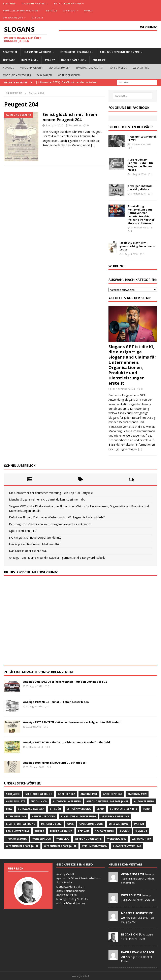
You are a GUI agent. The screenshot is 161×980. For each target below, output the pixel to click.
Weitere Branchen (69, 75)
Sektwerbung (104, 831)
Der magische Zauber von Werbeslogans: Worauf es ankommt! (50, 524)
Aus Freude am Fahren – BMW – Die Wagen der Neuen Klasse (141, 165)
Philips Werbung (61, 831)
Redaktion (75, 125)
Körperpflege (118, 68)
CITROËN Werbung (79, 809)
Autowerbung (144, 801)
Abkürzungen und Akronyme (20, 11)
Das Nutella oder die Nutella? (28, 551)
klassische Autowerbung (78, 816)
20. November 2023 (123, 389)
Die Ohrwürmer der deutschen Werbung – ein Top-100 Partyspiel (51, 493)
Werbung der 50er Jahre (22, 846)
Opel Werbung (119, 824)
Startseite (9, 4)
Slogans (141, 831)
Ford (146, 809)
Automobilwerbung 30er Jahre (107, 801)
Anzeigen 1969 (137, 794)
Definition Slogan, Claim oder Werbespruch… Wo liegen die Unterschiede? (57, 517)
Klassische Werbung (34, 4)
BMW (9, 809)
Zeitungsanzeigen (95, 846)
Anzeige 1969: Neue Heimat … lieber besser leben (56, 702)
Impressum (69, 11)
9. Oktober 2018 (34, 747)
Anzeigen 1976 (15, 801)
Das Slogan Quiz (13, 18)
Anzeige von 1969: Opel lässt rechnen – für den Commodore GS (65, 682)
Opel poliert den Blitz (23, 531)
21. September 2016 (141, 228)
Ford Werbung (16, 816)
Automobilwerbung (67, 801)
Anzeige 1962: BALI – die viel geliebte (141, 188)
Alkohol (8, 68)
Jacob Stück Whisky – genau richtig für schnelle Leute (137, 246)
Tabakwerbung (16, 839)
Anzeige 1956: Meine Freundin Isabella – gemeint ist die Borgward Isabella (57, 558)
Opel (70, 824)
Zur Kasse (37, 18)
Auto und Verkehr (31, 68)
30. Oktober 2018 (35, 767)
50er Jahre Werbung (39, 794)
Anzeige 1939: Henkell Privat (142, 138)
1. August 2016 (54, 125)
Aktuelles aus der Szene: (130, 298)
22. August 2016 (34, 706)
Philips (39, 831)
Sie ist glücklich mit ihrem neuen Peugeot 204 (70, 117)
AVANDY (88, 11)
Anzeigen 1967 (112, 794)
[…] (93, 145)
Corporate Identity (124, 809)
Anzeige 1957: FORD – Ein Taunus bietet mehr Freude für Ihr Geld (67, 742)
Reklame (84, 831)
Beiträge (52, 11)
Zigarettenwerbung (127, 846)
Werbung (63, 839)
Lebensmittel (141, 68)
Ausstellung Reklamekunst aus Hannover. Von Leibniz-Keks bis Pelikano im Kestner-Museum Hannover (141, 215)
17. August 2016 (34, 686)
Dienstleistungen (59, 68)
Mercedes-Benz (51, 824)
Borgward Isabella (31, 809)
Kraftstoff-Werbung (21, 824)
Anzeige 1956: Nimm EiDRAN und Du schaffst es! (55, 763)
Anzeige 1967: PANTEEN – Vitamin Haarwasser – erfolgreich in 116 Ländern (72, 722)
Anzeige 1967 (66, 794)
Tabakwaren (44, 75)
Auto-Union (39, 801)
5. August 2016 (138, 194)
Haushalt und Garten (90, 68)
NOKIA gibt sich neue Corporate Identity (35, 538)
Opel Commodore (91, 824)
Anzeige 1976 (89, 794)
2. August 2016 (34, 727)
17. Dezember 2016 (141, 144)
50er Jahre (13, 794)
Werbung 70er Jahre (88, 839)
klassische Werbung (115, 816)
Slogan (124, 831)
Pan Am (139, 824)
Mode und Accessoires (17, 75)
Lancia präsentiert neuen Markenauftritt (35, 544)
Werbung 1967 (117, 839)
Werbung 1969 (141, 839)
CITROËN (55, 809)
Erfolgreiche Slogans (68, 4)
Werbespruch (42, 839)
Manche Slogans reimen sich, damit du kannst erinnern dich (48, 499)
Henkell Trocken (44, 816)
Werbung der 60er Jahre (60, 846)
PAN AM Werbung (18, 831)
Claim (100, 809)
